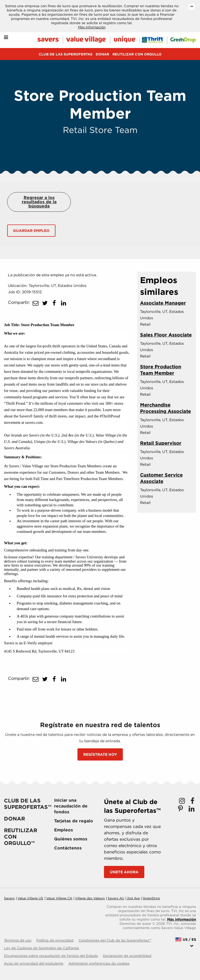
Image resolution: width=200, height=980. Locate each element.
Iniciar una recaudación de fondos (71, 806)
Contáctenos (68, 848)
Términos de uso (18, 940)
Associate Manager (163, 303)
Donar (102, 54)
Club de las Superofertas (66, 54)
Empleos (64, 830)
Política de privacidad (55, 940)
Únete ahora (124, 872)
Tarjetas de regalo (74, 821)
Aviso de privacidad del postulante (34, 963)
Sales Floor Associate (166, 335)
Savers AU (116, 898)
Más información (92, 27)
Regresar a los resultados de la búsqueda (39, 202)
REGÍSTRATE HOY (100, 754)
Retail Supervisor (161, 443)
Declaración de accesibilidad (127, 956)
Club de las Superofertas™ (28, 804)
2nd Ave (133, 898)
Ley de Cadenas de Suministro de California (42, 948)
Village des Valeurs (90, 898)
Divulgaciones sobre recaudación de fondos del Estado (51, 956)
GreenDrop (151, 898)
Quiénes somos (71, 839)
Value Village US (30, 898)
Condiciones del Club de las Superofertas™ (115, 940)
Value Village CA (59, 898)
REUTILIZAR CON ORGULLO (137, 54)
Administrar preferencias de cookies (99, 963)
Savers (9, 898)
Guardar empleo (31, 231)
